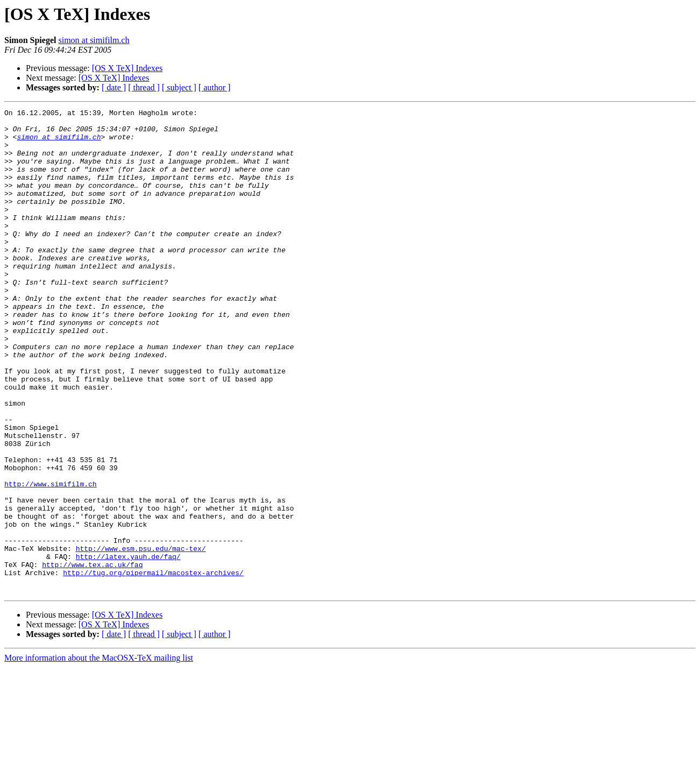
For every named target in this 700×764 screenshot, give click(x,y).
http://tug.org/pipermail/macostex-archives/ (153, 666)
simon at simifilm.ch (94, 40)
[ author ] (215, 87)
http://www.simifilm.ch (51, 560)
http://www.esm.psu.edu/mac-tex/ (141, 637)
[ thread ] (144, 87)
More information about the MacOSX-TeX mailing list (99, 755)
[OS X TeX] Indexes (127, 68)
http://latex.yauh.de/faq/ (128, 647)
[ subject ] (179, 87)
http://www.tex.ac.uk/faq (92, 656)
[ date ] (114, 87)
